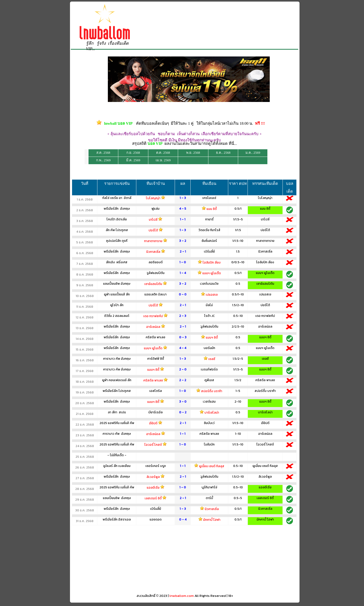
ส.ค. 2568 (103, 153)
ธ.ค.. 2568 (223, 153)
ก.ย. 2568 (133, 153)
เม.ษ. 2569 (163, 160)
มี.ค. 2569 (133, 160)
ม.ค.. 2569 (253, 153)
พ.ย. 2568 (193, 153)
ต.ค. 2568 (163, 153)
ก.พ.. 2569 (103, 160)
